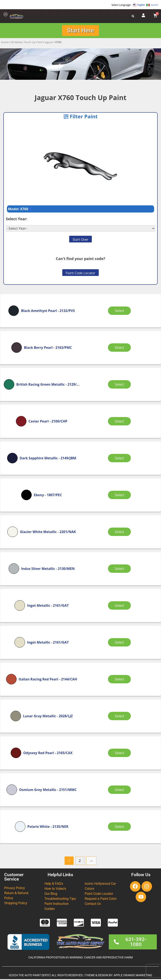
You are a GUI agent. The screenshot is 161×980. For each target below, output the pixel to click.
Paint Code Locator (80, 274)
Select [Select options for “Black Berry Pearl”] (120, 348)
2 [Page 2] (80, 862)
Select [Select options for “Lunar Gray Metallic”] (120, 717)
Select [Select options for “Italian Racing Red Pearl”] (120, 680)
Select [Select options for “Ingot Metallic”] (120, 606)
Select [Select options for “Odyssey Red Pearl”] (120, 754)
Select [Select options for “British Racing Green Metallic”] (120, 385)
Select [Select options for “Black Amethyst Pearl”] (120, 312)
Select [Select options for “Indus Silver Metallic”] (120, 569)
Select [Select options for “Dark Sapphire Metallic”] (120, 459)
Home (5, 43)
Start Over (80, 240)
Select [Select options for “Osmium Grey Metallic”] (120, 791)
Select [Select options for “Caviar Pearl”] (120, 422)
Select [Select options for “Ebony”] (120, 496)
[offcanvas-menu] (6, 15)
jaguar (49, 43)
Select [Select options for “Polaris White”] (120, 827)
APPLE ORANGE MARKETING (133, 976)
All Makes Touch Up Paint (27, 43)
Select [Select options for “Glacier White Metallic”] (120, 533)
